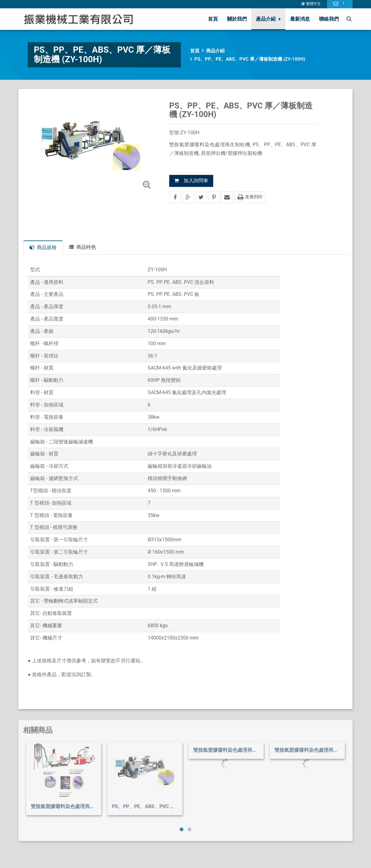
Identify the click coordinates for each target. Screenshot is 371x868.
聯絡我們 (329, 19)
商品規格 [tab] (43, 247)
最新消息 (300, 19)
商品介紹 (215, 51)
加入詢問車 (191, 181)
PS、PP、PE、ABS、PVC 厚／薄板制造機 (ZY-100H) (250, 59)
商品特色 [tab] (82, 247)
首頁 (213, 19)
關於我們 (237, 19)
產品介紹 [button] (268, 19)
